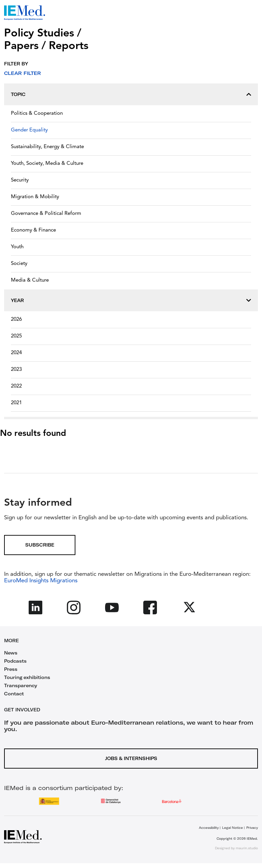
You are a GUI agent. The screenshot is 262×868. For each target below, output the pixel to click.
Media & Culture (30, 280)
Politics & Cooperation (37, 114)
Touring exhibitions (27, 677)
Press (11, 669)
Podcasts (15, 661)
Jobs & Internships (131, 758)
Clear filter (23, 73)
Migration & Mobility (35, 197)
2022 (16, 386)
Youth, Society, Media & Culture (47, 164)
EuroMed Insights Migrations (41, 581)
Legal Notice (232, 828)
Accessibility (209, 828)
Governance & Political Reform (46, 214)
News (11, 653)
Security (20, 180)
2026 (16, 320)
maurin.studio (247, 848)
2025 (16, 336)
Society (19, 264)
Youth (17, 247)
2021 (16, 403)
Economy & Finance (33, 230)
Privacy (252, 828)
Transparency (21, 685)
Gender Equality (29, 130)
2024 (16, 353)
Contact (14, 694)
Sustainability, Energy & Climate (47, 147)
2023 (16, 370)
